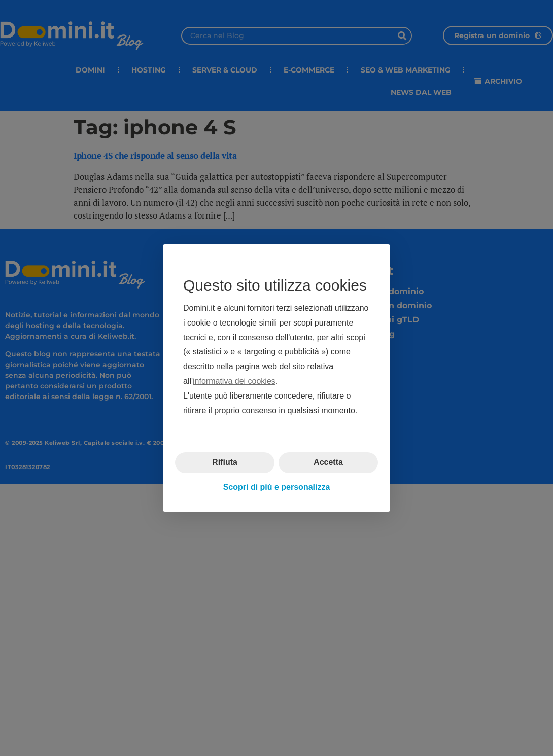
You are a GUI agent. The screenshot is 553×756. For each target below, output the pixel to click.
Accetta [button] (328, 462)
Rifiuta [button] (225, 462)
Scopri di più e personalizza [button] (277, 487)
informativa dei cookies (234, 381)
